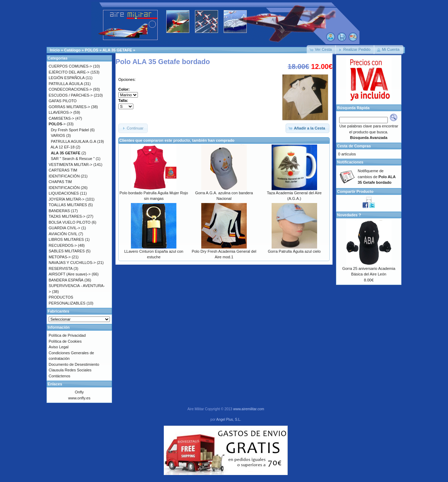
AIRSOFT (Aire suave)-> (70, 274)
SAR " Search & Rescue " (73, 159)
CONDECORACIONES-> (70, 89)
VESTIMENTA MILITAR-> (71, 165)
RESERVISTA (61, 268)
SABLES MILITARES (67, 251)
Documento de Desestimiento (74, 364)
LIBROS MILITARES (66, 239)
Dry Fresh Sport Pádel (70, 130)
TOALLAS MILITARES (68, 205)
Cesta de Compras (354, 146)
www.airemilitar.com (248, 409)
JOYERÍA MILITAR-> (66, 199)
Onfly (79, 392)
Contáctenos (59, 376)
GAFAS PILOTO (63, 101)
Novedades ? (349, 215)
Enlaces (55, 384)
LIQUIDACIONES (64, 193)
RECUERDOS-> (63, 245)
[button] (321, 50)
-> (57, 124)
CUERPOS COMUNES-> (70, 66)
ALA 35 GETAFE (117, 50)
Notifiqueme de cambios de (377, 177)
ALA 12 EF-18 (63, 147)
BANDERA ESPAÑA (66, 280)
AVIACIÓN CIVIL (63, 234)
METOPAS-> (60, 257)
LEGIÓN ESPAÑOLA (67, 78)
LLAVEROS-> (60, 112)
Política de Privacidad (67, 335)
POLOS (92, 50)
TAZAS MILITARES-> (67, 216)
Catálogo (72, 50)
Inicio (55, 50)
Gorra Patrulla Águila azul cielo (294, 251)
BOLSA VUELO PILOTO (70, 222)
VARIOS (58, 135)
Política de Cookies (65, 341)
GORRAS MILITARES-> (69, 107)
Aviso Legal (59, 347)
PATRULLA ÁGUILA (66, 84)
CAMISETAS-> (61, 118)
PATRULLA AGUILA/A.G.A (73, 141)
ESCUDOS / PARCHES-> (71, 95)
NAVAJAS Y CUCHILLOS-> (72, 263)
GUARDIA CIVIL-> (64, 228)
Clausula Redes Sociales (70, 370)
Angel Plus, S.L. (229, 420)
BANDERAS (59, 211)
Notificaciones (350, 162)
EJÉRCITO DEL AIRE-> (69, 72)
